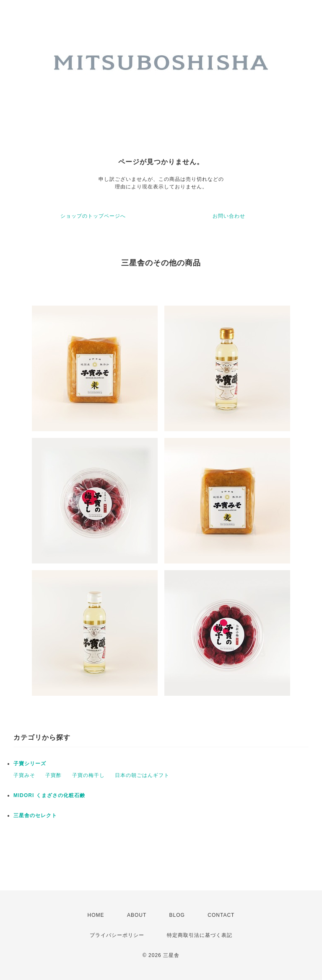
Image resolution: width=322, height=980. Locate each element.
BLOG (177, 915)
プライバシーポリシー (117, 935)
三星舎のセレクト (35, 815)
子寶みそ (24, 775)
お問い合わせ (229, 216)
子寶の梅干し (88, 775)
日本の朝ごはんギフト (142, 775)
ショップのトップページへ (93, 216)
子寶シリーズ (30, 764)
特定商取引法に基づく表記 (200, 935)
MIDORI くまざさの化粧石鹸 (49, 795)
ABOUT (137, 915)
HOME (96, 915)
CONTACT (221, 915)
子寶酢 (53, 775)
